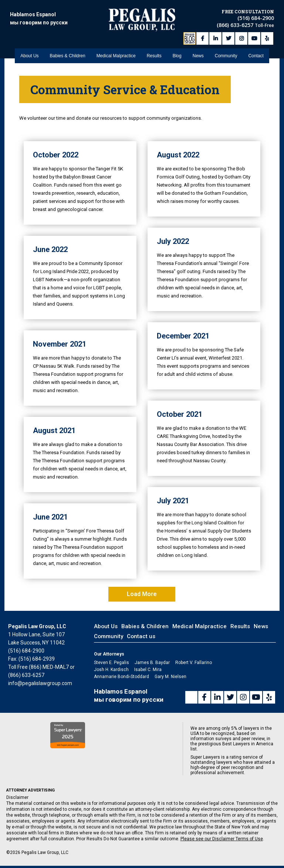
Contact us (141, 636)
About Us (29, 56)
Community (226, 56)
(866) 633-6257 (236, 25)
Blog (177, 56)
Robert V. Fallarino (194, 663)
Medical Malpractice (116, 56)
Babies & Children (68, 56)
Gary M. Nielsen (170, 677)
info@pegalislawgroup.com (40, 683)
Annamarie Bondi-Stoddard (121, 677)
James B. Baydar (152, 663)
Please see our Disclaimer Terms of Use (222, 839)
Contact (256, 56)
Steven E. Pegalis (111, 663)
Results (154, 56)
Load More (142, 594)
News (198, 56)
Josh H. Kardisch (111, 670)
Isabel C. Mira (148, 670)
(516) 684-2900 (256, 18)
